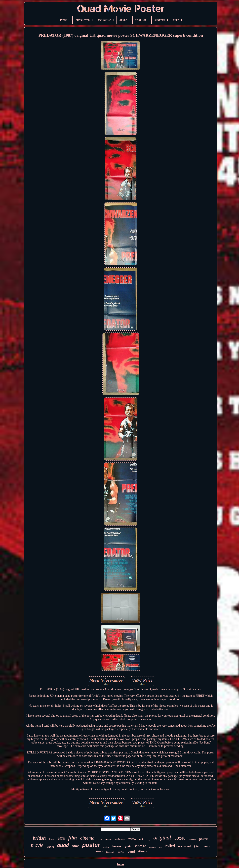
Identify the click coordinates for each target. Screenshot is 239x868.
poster (91, 845)
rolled (170, 846)
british (39, 838)
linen (52, 839)
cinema (87, 838)
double (106, 847)
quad (63, 845)
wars (132, 838)
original (162, 838)
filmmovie (110, 852)
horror (117, 846)
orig (160, 847)
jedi (128, 847)
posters (204, 839)
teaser (109, 839)
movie (37, 845)
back (100, 839)
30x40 (180, 838)
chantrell (152, 847)
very (149, 840)
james (99, 851)
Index (121, 864)
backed (121, 852)
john (197, 847)
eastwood (184, 846)
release (120, 839)
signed (50, 847)
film (73, 838)
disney (143, 851)
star (76, 846)
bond (131, 851)
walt (141, 839)
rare (61, 838)
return (207, 846)
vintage (140, 846)
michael (192, 839)
